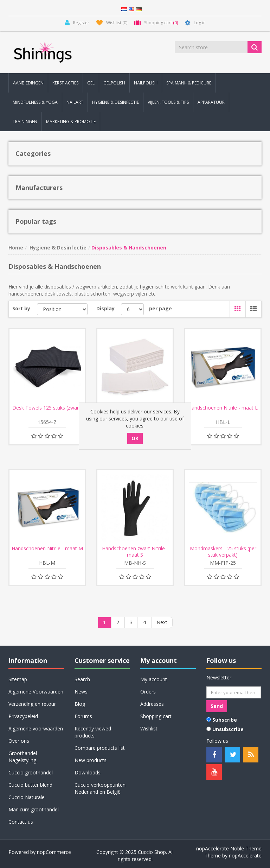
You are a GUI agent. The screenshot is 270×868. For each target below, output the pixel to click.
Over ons (19, 741)
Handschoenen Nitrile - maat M (47, 549)
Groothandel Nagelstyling (23, 757)
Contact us (21, 822)
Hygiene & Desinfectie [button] (115, 102)
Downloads (88, 772)
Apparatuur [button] (211, 102)
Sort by (21, 308)
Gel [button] (91, 83)
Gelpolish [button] (114, 83)
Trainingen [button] (25, 122)
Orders (148, 692)
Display (105, 308)
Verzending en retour (32, 704)
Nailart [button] (75, 102)
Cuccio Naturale (27, 797)
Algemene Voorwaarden (36, 692)
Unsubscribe (228, 729)
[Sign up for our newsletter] (234, 692)
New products (91, 760)
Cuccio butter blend (30, 785)
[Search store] (212, 47)
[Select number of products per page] (132, 309)
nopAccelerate (245, 856)
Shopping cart (156, 716)
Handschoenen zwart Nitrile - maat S (135, 552)
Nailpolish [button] (146, 83)
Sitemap (18, 679)
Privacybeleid (23, 716)
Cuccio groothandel (31, 772)
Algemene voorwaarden (36, 728)
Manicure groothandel (34, 809)
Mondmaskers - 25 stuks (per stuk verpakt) (223, 552)
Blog (80, 704)
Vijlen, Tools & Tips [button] (168, 102)
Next (162, 622)
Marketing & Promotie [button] (71, 122)
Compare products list (100, 748)
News (81, 692)
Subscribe (225, 720)
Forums (83, 716)
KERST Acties (65, 83)
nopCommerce (54, 852)
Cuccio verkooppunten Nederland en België (100, 788)
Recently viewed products (93, 732)
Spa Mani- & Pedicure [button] (189, 83)
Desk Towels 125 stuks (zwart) (47, 408)
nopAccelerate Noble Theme (229, 848)
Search (82, 679)
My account (154, 679)
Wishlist (149, 728)
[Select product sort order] (62, 309)
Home (16, 248)
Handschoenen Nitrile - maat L (223, 408)
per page (160, 308)
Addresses (152, 704)
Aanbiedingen (28, 83)
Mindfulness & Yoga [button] (35, 102)
